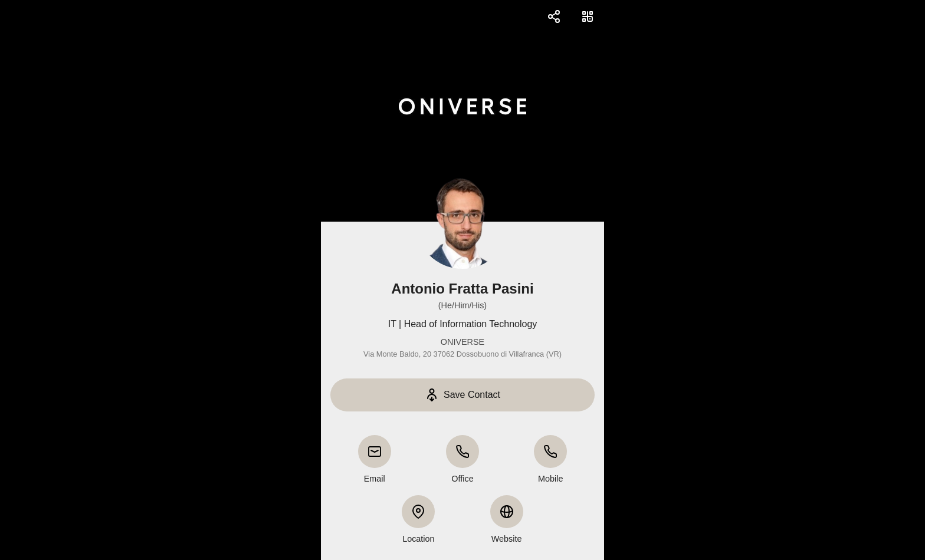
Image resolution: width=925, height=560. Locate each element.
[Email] (375, 452)
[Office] (462, 452)
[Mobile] (550, 452)
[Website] (507, 512)
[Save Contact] (462, 395)
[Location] (418, 512)
